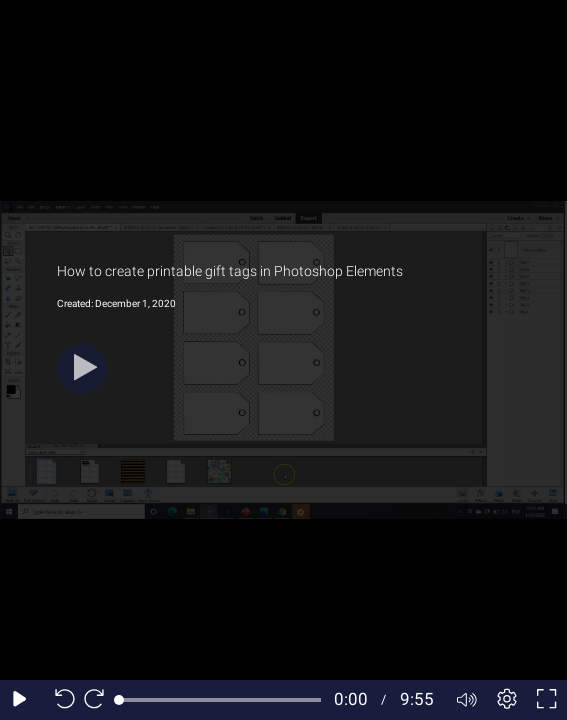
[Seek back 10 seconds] (60, 700)
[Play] (82, 369)
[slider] (220, 700)
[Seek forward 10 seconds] (99, 700)
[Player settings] (507, 700)
